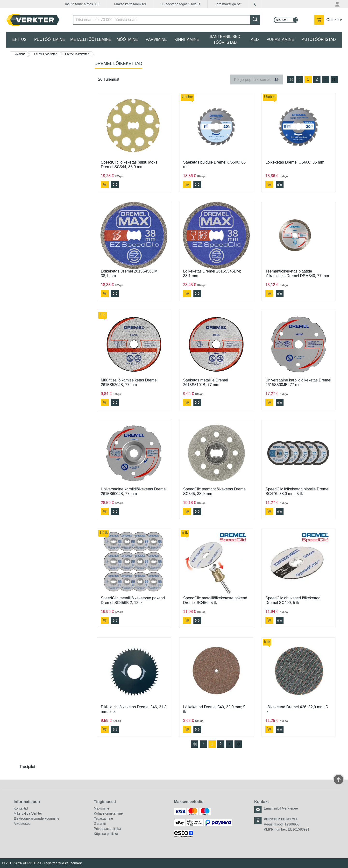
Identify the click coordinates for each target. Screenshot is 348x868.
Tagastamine (103, 818)
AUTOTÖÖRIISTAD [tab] (319, 39)
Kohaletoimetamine (108, 813)
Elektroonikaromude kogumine (37, 818)
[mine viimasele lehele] (334, 79)
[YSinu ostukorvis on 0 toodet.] (328, 20)
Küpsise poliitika (106, 834)
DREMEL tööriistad (45, 54)
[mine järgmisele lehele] (326, 79)
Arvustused (22, 824)
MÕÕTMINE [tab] (127, 39)
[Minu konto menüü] (338, 4)
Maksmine (102, 808)
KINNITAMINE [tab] (187, 39)
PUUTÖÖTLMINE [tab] (50, 39)
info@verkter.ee (286, 808)
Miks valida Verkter (28, 813)
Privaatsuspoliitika (107, 829)
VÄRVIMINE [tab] (156, 39)
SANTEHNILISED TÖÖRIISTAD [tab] (225, 39)
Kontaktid (21, 808)
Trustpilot (27, 767)
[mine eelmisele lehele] (299, 79)
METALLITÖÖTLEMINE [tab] (91, 39)
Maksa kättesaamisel (130, 4)
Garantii (100, 824)
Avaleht (20, 54)
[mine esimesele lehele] (291, 79)
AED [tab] (255, 39)
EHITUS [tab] (19, 39)
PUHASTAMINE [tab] (280, 39)
